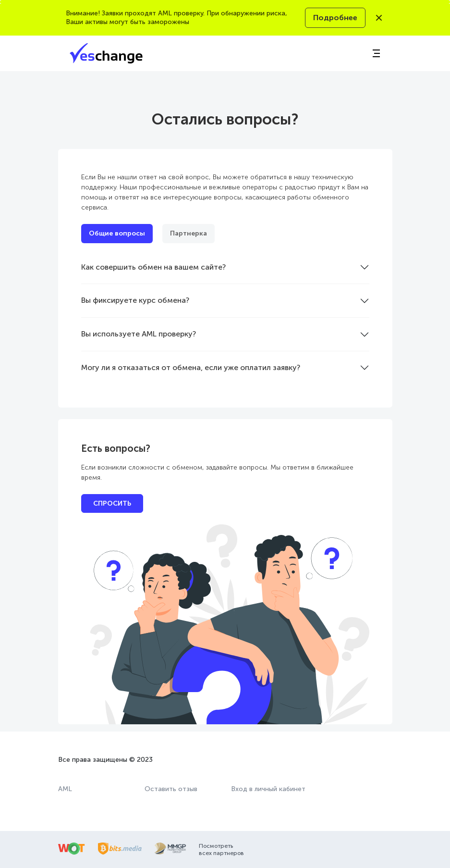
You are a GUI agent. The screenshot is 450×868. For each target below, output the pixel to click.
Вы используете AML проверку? (139, 334)
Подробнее (335, 18)
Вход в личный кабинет (268, 789)
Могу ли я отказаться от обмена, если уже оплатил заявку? (191, 367)
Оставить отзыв (171, 789)
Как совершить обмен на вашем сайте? (153, 267)
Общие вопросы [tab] (117, 233)
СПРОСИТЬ (112, 503)
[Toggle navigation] (376, 53)
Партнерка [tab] (189, 233)
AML (65, 789)
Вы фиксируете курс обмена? (135, 300)
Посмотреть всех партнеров (221, 849)
